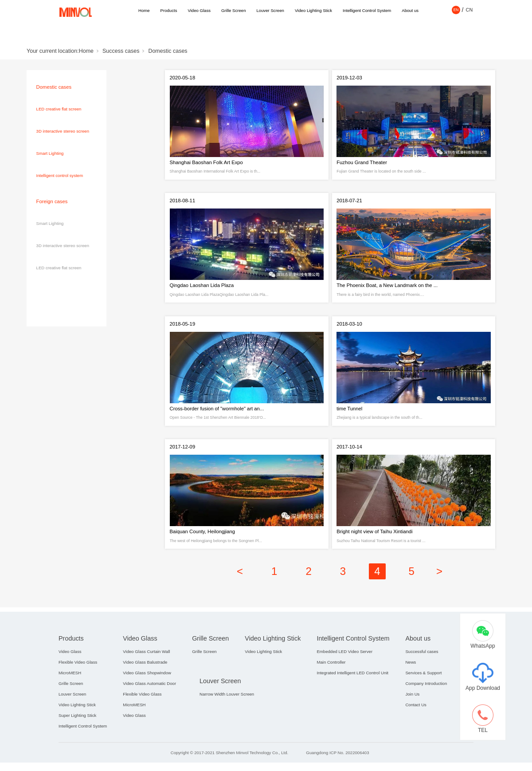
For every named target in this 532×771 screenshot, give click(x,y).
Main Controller (331, 686)
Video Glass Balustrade (145, 686)
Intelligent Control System (367, 10)
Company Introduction (426, 707)
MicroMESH (70, 697)
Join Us (412, 718)
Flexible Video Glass (78, 686)
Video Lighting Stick (313, 10)
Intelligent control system (60, 175)
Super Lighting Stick (77, 739)
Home (144, 10)
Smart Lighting (50, 153)
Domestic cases (168, 51)
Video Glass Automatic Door (149, 707)
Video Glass (199, 10)
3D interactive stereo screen (63, 131)
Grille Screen (233, 10)
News (411, 686)
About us (410, 10)
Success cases (121, 51)
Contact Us (416, 729)
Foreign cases (52, 201)
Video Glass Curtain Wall (146, 675)
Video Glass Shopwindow (147, 697)
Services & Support (423, 697)
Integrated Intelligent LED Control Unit (352, 697)
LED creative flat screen (59, 109)
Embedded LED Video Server (344, 675)
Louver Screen (270, 10)
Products (169, 10)
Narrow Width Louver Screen (227, 718)
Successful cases (422, 675)
